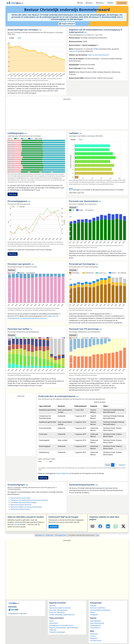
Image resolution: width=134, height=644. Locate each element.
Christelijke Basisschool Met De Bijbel (23, 502)
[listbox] (73, 207)
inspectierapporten (62, 473)
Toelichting (13, 194)
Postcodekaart (95, 628)
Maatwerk (94, 638)
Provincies (53, 612)
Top (97, 535)
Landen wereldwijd (56, 615)
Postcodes (53, 610)
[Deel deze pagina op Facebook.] (100, 526)
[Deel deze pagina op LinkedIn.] (108, 526)
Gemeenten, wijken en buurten (60, 608)
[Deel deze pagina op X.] (123, 526)
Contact (93, 636)
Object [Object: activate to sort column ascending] (106, 406)
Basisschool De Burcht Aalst (20, 509)
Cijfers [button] (89, 3)
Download (122, 3)
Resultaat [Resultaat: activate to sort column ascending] (61, 406)
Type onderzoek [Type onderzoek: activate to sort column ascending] (45, 406)
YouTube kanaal (96, 641)
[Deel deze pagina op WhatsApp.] (116, 526)
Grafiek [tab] (12, 38)
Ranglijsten (94, 615)
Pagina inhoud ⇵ (67, 24)
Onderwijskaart (96, 625)
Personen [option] (73, 207)
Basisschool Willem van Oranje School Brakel (26, 507)
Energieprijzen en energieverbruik (61, 625)
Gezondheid (53, 623)
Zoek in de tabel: (110, 402)
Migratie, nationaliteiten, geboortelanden (64, 628)
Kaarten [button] (100, 3)
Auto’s (51, 621)
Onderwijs (53, 630)
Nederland (61, 612)
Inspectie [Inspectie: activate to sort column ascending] (94, 406)
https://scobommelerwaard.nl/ (99, 55)
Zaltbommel (73, 51)
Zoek (80, 3)
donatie (17, 524)
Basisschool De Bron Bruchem (21, 505)
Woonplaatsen (62, 610)
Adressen (52, 606)
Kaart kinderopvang (97, 623)
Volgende (122, 465)
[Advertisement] (67, 115)
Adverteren (94, 634)
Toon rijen (45, 461)
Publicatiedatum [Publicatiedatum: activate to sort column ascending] (80, 406)
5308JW (96, 49)
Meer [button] (110, 3)
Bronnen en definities (98, 608)
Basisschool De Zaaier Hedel (20, 498)
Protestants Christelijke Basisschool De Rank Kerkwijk (29, 500)
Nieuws (93, 612)
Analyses (93, 606)
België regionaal (69, 615)
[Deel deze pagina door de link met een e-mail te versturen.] (92, 526)
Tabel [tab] (19, 38)
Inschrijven (54, 527)
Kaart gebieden (96, 621)
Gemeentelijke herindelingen (100, 610)
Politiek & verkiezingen (57, 632)
